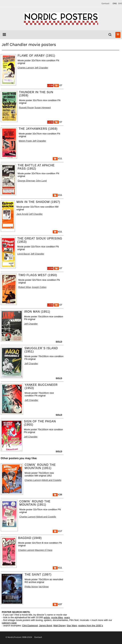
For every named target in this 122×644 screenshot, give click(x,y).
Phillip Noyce (31, 587)
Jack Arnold (22, 214)
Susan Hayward (43, 107)
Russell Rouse (26, 107)
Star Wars (72, 626)
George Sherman (26, 181)
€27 (57, 604)
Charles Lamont (26, 68)
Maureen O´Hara (44, 550)
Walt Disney (59, 626)
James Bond (45, 626)
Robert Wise (25, 287)
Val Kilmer (44, 587)
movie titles (57, 617)
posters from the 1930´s (91, 626)
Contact (105, 3)
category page (9, 623)
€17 (57, 531)
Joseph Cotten (39, 287)
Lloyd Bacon (24, 254)
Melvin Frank (25, 141)
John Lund (41, 181)
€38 (57, 495)
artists (47, 617)
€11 (57, 158)
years (67, 617)
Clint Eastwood (30, 626)
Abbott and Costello (51, 480)
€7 (58, 85)
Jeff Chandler (41, 68)
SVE (120, 3)
